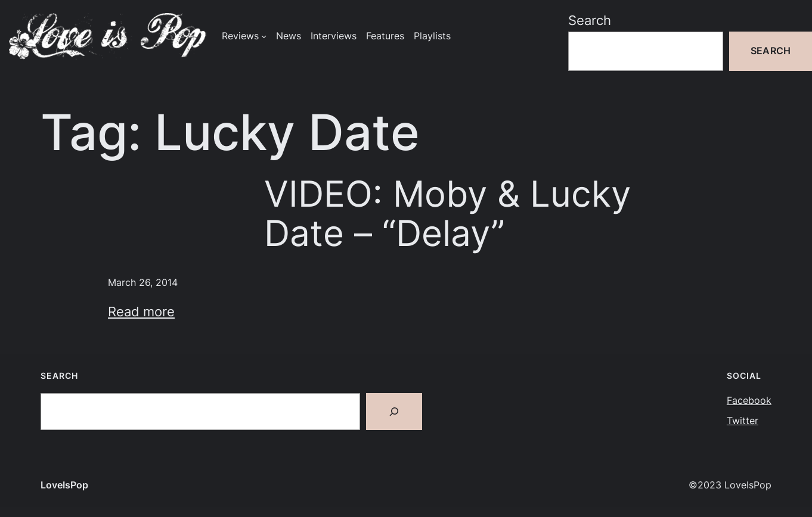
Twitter (743, 421)
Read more (141, 312)
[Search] (394, 412)
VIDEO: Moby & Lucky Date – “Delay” (447, 214)
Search (590, 20)
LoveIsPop (64, 485)
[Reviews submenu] (264, 36)
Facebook (749, 401)
